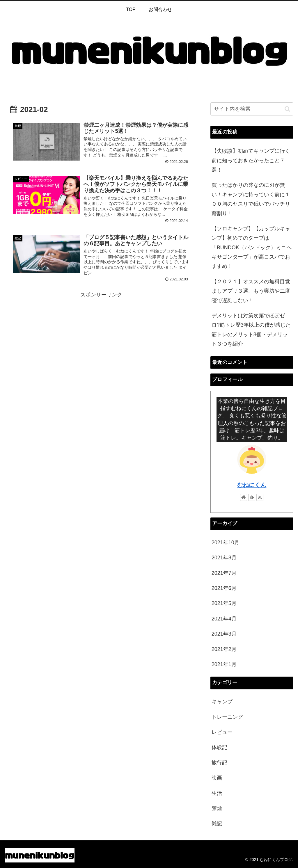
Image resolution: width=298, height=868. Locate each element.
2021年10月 (226, 542)
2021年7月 (224, 573)
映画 (217, 778)
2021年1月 (224, 664)
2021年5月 (224, 603)
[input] (252, 109)
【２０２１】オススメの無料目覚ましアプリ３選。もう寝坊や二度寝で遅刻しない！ (251, 291)
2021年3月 (224, 634)
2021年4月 (224, 619)
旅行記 (219, 763)
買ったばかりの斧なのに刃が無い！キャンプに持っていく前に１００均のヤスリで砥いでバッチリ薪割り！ (251, 199)
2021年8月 (224, 558)
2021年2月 (224, 649)
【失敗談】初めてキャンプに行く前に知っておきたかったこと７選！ (251, 160)
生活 (217, 793)
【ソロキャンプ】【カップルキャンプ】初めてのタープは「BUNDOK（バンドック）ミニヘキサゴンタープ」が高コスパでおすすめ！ (252, 248)
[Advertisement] (101, 340)
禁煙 (217, 808)
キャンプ (222, 702)
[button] (287, 109)
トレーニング (227, 717)
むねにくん (252, 485)
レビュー (222, 732)
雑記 (217, 823)
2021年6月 (224, 588)
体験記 (219, 747)
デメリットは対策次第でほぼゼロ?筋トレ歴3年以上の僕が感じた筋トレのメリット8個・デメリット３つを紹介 (251, 330)
